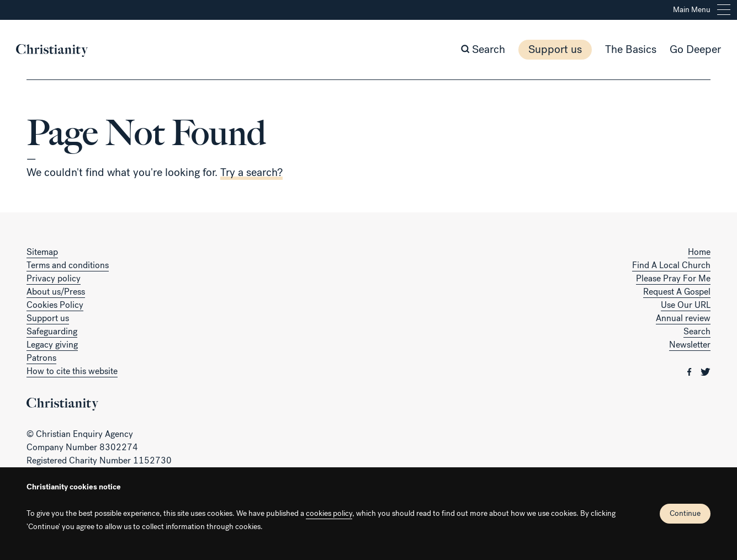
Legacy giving (52, 345)
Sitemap (42, 252)
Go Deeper (685, 49)
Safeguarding (52, 331)
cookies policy (329, 513)
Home (699, 252)
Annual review (683, 318)
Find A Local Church (671, 265)
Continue (685, 513)
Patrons (41, 358)
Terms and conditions (68, 265)
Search (697, 331)
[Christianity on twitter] (706, 371)
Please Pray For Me (673, 278)
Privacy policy (54, 278)
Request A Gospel (677, 292)
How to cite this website (72, 371)
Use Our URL (686, 305)
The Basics (620, 49)
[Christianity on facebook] (691, 371)
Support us (545, 49)
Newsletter (690, 345)
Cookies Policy (55, 305)
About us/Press (56, 292)
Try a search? (251, 172)
